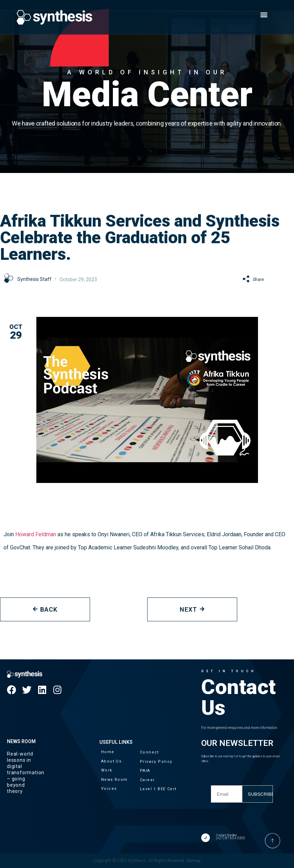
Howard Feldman (36, 534)
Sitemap (193, 861)
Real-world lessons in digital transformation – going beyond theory (26, 773)
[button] (264, 15)
